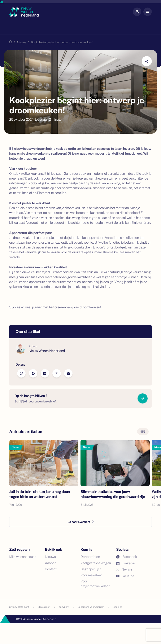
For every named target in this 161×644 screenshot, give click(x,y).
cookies (118, 607)
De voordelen (90, 557)
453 (143, 432)
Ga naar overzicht (81, 522)
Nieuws (22, 42)
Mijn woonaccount (22, 557)
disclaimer (44, 607)
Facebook (127, 557)
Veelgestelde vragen (96, 563)
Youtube (125, 576)
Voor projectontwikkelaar (95, 584)
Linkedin (125, 563)
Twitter (124, 570)
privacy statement (19, 607)
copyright (64, 607)
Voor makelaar (91, 575)
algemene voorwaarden (91, 607)
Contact (51, 569)
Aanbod (51, 563)
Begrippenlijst (91, 569)
